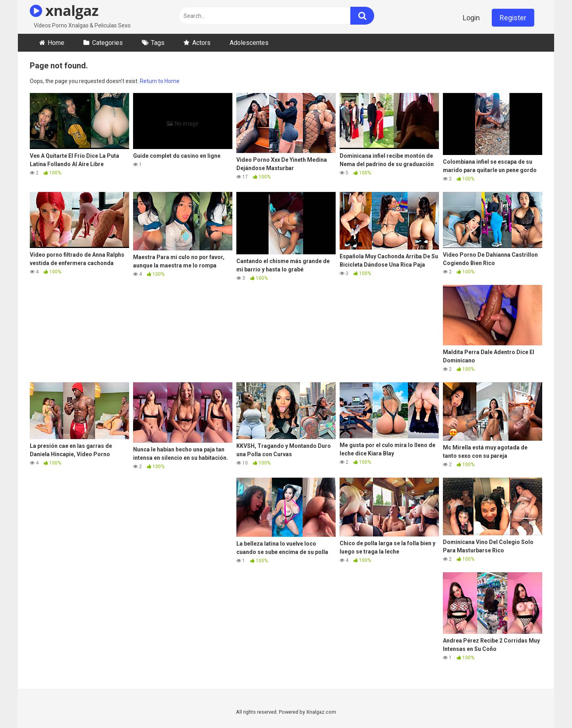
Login (471, 18)
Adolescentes (249, 43)
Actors (201, 43)
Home (56, 43)
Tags (158, 43)
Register (513, 18)
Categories (107, 43)
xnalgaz (64, 11)
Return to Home (160, 81)
